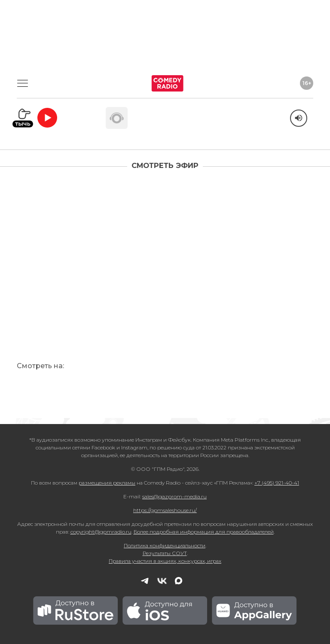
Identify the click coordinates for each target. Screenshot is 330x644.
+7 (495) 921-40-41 (277, 483)
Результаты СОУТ (165, 553)
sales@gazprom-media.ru (174, 496)
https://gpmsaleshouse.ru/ (165, 510)
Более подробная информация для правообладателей (204, 532)
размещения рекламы (107, 483)
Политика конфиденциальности (165, 545)
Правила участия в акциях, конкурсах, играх (165, 561)
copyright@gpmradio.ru (101, 532)
